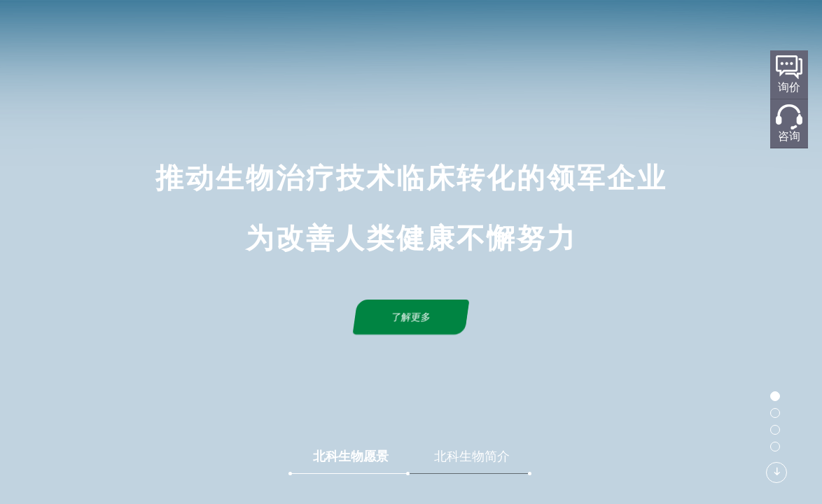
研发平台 (371, 33)
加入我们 (681, 33)
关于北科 (312, 33)
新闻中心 (562, 33)
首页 (263, 33)
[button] (775, 396)
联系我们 (621, 33)
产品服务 (502, 33)
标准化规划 (436, 33)
